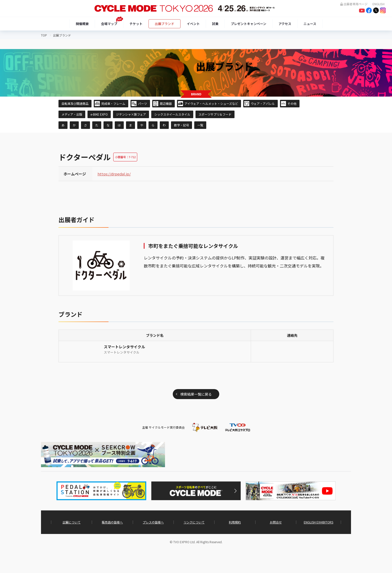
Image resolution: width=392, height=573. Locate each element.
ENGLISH (378, 4)
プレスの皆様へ (153, 522)
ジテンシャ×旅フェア (131, 114)
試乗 (215, 24)
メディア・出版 (72, 114)
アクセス (285, 24)
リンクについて (194, 522)
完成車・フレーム (113, 103)
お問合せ (276, 522)
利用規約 (235, 522)
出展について (71, 522)
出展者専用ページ (354, 4)
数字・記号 (181, 125)
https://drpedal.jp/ (114, 174)
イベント (193, 24)
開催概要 (82, 24)
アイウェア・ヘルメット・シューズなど (211, 103)
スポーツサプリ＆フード (215, 114)
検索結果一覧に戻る (196, 394)
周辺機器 (166, 103)
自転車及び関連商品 (75, 103)
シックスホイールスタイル (172, 114)
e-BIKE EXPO (99, 114)
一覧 (200, 125)
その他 (292, 103)
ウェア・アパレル (263, 103)
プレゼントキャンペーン (248, 24)
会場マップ (109, 24)
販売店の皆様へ (112, 522)
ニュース (310, 24)
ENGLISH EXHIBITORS (318, 522)
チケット (136, 24)
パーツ (142, 103)
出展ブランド (164, 24)
